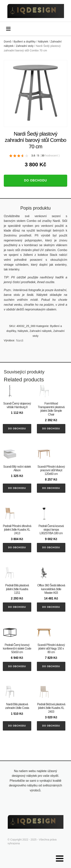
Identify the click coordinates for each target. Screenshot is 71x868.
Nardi (20, 341)
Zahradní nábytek (41, 331)
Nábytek (43, 42)
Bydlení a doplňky (25, 42)
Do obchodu (35, 180)
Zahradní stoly (25, 46)
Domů (7, 42)
